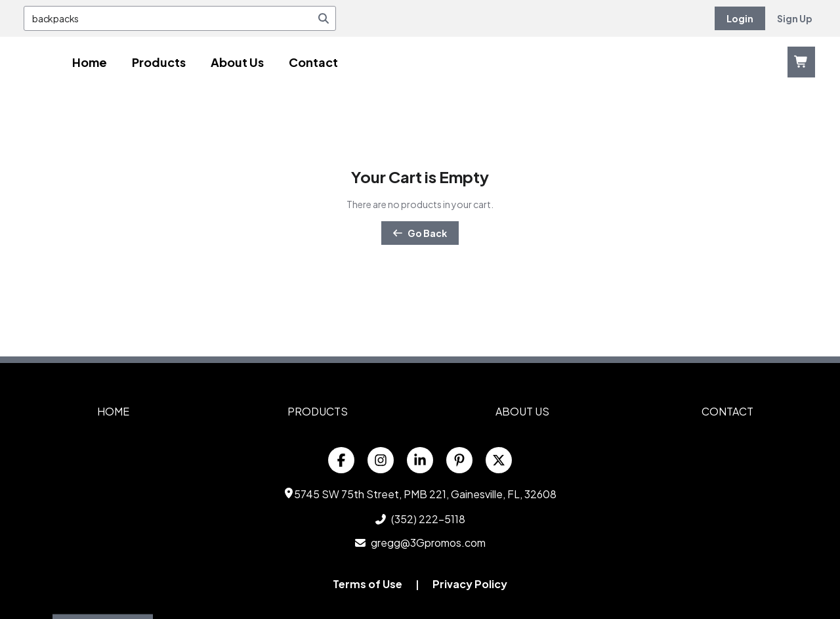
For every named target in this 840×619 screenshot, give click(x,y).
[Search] (324, 18)
